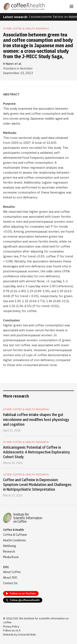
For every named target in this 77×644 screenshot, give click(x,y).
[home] (24, 6)
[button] (71, 6)
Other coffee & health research (26, 29)
